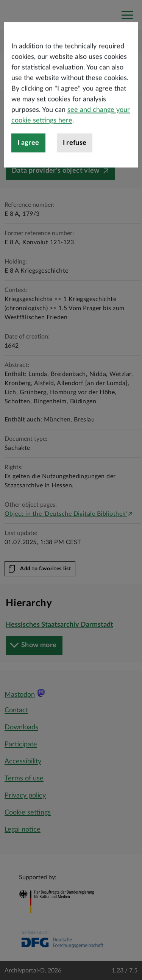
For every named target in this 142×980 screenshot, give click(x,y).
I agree (28, 172)
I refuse (75, 172)
